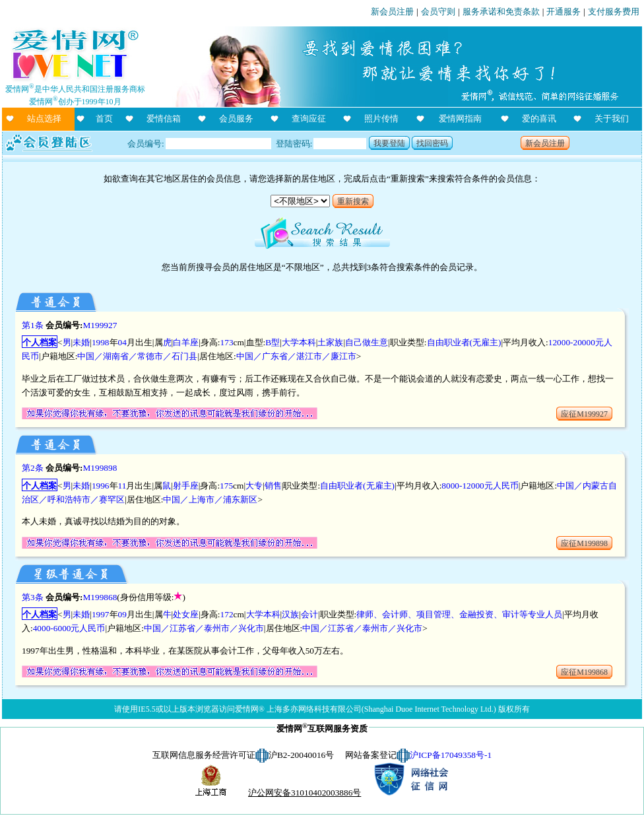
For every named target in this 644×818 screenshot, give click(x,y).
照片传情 (381, 119)
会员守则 (438, 12)
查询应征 (309, 119)
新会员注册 (392, 12)
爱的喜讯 (539, 119)
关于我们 (612, 119)
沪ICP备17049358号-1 (451, 755)
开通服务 (563, 12)
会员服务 (236, 119)
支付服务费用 (614, 12)
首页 (104, 119)
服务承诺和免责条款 (501, 12)
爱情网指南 (460, 119)
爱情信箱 (164, 119)
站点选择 (44, 119)
